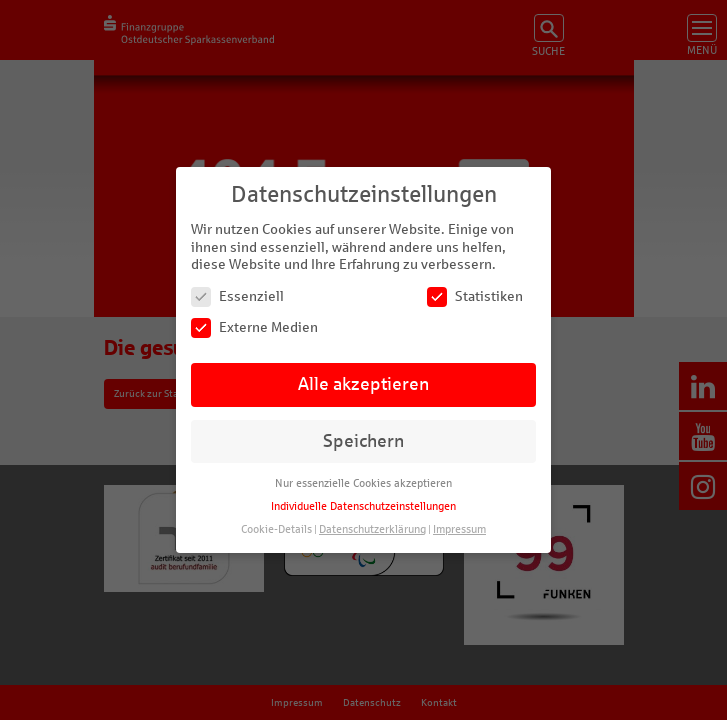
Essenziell (237, 296)
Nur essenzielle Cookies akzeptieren (363, 483)
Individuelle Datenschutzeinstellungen (363, 506)
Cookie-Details (276, 529)
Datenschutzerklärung (372, 529)
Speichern (363, 441)
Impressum (459, 529)
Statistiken (475, 296)
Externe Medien (254, 327)
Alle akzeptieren (363, 384)
